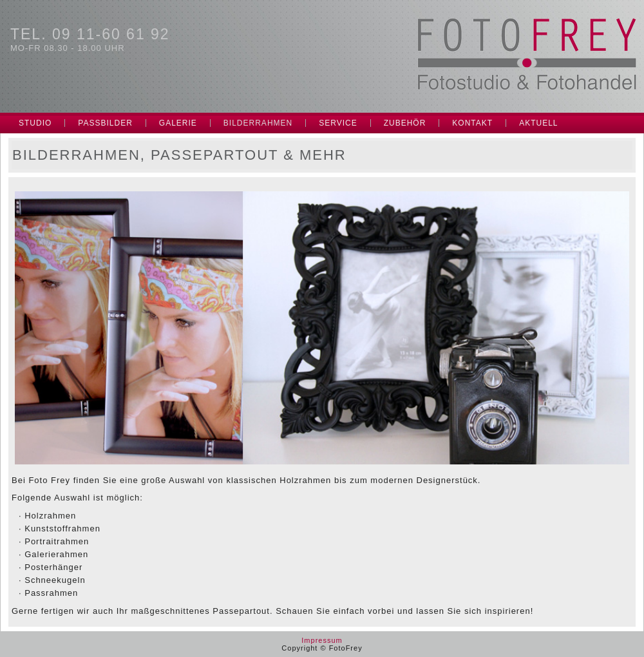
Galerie (178, 123)
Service (338, 123)
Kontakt (472, 123)
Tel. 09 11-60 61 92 (90, 34)
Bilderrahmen (258, 123)
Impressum (322, 640)
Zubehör (405, 123)
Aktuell (538, 123)
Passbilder (105, 123)
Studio (35, 123)
